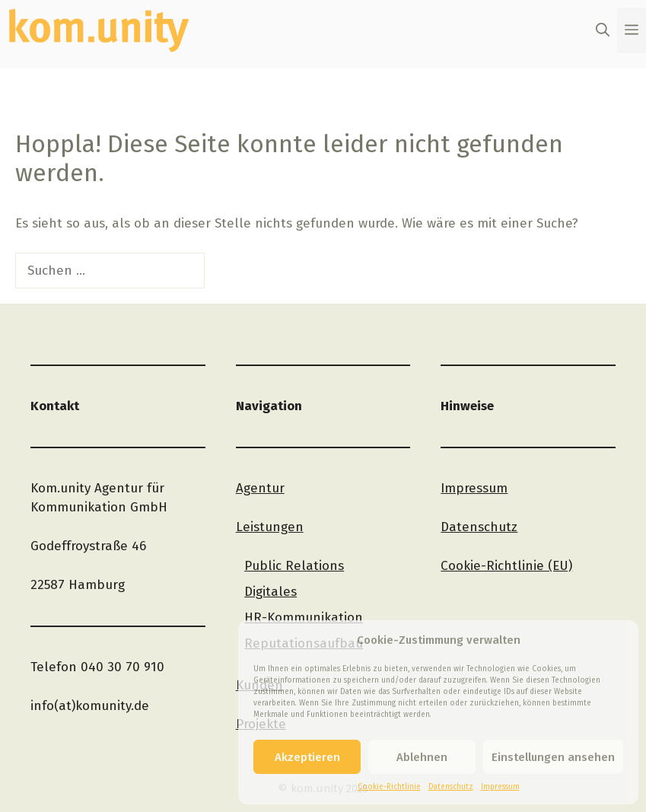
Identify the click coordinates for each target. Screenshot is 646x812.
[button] (603, 30)
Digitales (270, 592)
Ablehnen (422, 757)
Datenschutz (451, 787)
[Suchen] (231, 271)
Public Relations (294, 566)
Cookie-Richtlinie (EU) (506, 566)
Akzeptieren (307, 757)
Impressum (500, 787)
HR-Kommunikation (304, 618)
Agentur (260, 488)
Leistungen (270, 527)
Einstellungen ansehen (553, 757)
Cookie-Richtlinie (389, 787)
